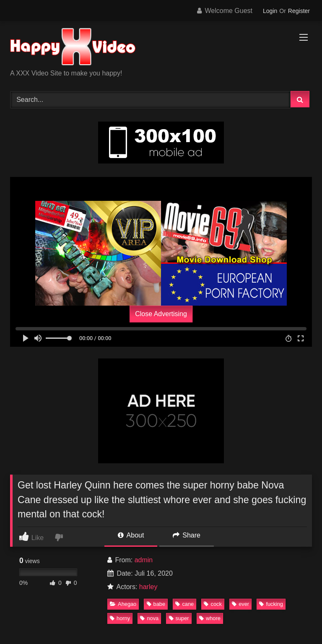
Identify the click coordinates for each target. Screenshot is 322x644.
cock (213, 604)
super (179, 618)
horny (120, 618)
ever (240, 604)
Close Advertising (161, 314)
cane (184, 604)
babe (156, 604)
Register (299, 11)
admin (144, 560)
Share (187, 535)
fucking (271, 604)
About (131, 535)
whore (210, 618)
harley (148, 587)
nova (149, 618)
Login (270, 11)
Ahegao (123, 604)
